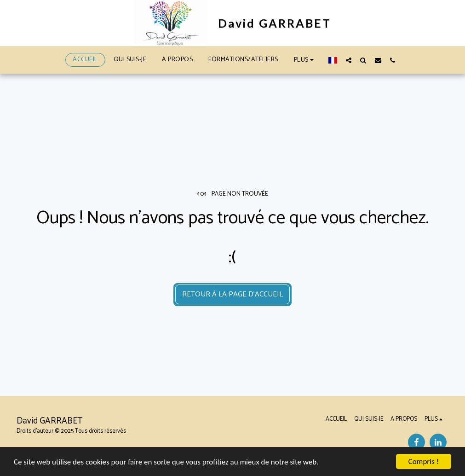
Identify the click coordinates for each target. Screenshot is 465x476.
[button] (349, 60)
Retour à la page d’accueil (232, 294)
